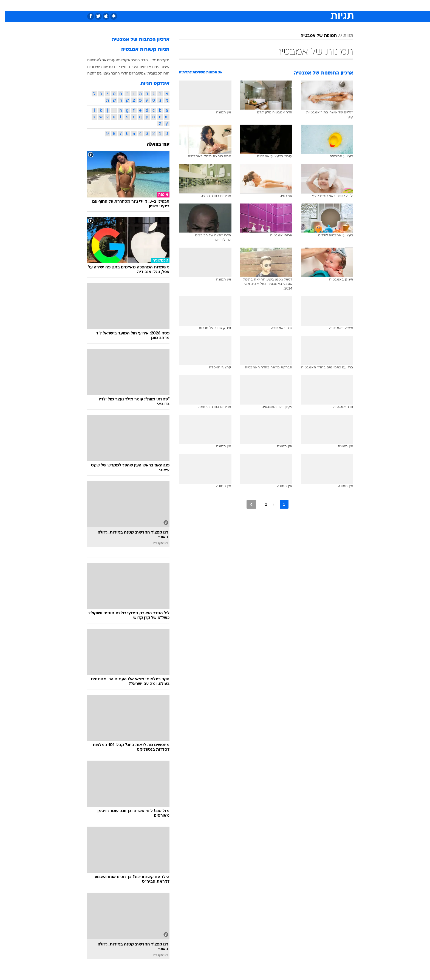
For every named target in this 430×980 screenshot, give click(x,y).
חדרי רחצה (114, 73)
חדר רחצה (134, 60)
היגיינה (128, 67)
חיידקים (115, 67)
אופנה (152, 5)
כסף (243, 5)
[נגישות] (8, 6)
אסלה (96, 60)
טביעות (102, 67)
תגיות (343, 36)
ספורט (294, 5)
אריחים (140, 67)
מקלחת (158, 60)
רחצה (87, 73)
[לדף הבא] (246, 504)
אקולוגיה (118, 60)
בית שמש (140, 73)
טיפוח (87, 60)
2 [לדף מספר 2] (261, 504)
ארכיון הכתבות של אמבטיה (135, 40)
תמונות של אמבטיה (313, 36)
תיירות (193, 5)
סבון (151, 73)
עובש (106, 60)
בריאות (212, 5)
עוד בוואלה (153, 144)
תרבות (276, 5)
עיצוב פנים (156, 67)
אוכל (229, 5)
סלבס (258, 5)
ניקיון (147, 60)
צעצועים (98, 73)
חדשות (312, 5)
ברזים (128, 73)
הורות (160, 73)
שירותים (88, 67)
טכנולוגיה (172, 5)
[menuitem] (309, 5)
